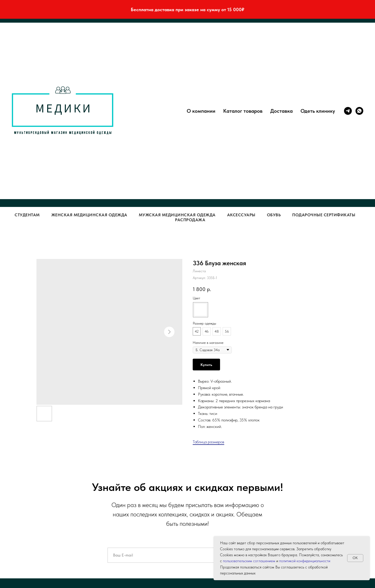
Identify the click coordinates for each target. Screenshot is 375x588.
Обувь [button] (274, 215)
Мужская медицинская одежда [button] (177, 215)
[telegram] (348, 111)
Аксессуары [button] (241, 215)
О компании (201, 111)
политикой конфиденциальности (305, 561)
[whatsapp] (359, 111)
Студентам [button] (27, 215)
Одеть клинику (318, 111)
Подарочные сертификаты (324, 215)
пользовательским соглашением (249, 561)
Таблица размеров (208, 442)
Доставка (282, 111)
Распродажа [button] (190, 220)
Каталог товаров (243, 111)
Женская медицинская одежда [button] (89, 215)
